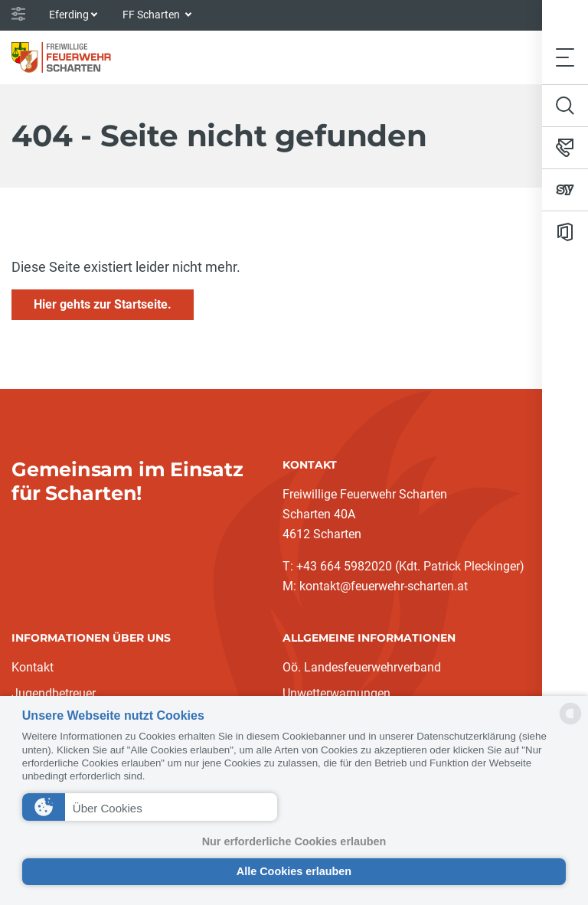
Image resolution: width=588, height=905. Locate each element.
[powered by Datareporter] (570, 723)
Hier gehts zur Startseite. (103, 304)
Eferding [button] (69, 15)
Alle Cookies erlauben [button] (294, 871)
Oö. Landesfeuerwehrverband (362, 667)
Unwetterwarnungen (336, 693)
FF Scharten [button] (152, 15)
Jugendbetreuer (54, 693)
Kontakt (33, 667)
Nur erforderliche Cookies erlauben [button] (294, 841)
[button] (150, 807)
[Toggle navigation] (565, 57)
